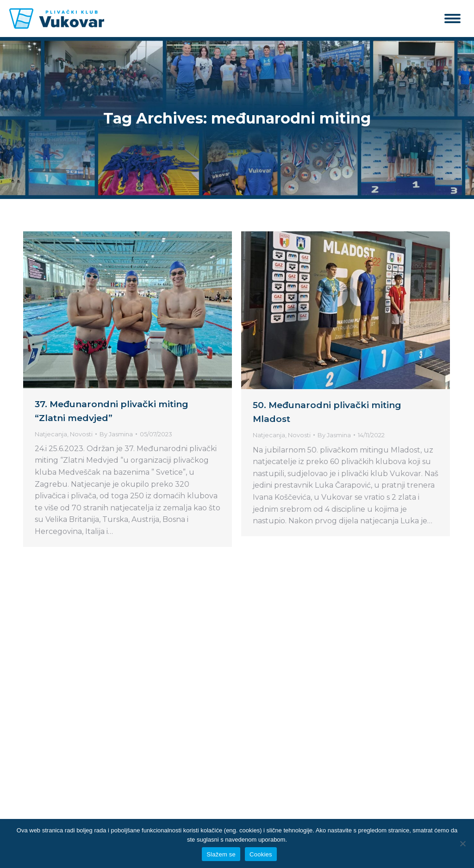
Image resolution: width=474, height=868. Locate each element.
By (116, 434)
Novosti (81, 434)
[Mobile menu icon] (452, 19)
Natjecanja (51, 434)
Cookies (261, 854)
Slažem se (221, 854)
